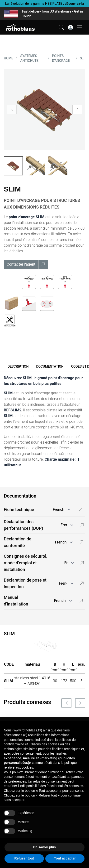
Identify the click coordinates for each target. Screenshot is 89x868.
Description (18, 366)
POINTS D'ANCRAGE (61, 58)
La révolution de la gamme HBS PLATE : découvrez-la (44, 4)
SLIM (83, 58)
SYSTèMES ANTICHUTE (29, 58)
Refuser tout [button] (24, 858)
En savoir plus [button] (45, 847)
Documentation (50, 366)
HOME (9, 58)
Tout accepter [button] (65, 858)
